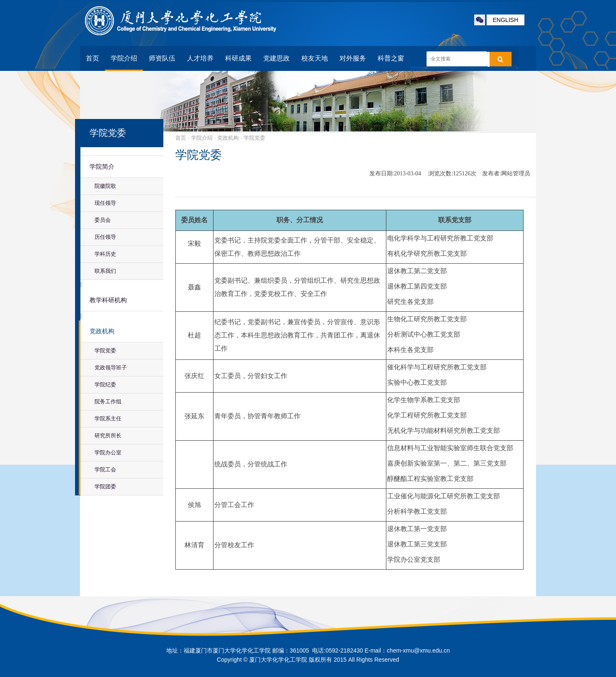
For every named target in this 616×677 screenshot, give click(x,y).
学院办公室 (108, 453)
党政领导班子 (111, 368)
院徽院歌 (105, 186)
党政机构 (102, 331)
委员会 (103, 220)
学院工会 (105, 470)
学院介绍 (124, 58)
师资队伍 (162, 58)
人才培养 (200, 58)
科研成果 (238, 58)
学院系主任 (108, 419)
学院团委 (105, 487)
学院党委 (105, 351)
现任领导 (105, 203)
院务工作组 (108, 402)
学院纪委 (105, 385)
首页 (92, 58)
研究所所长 (108, 436)
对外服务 (353, 58)
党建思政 (276, 58)
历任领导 (105, 237)
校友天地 (315, 58)
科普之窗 (391, 58)
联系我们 (105, 271)
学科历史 (105, 254)
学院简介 (102, 167)
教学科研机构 (108, 300)
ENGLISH (506, 20)
